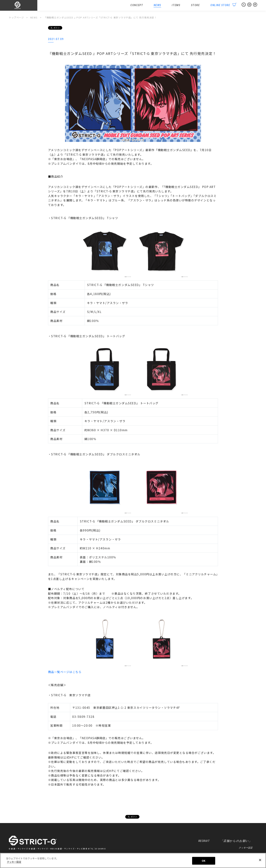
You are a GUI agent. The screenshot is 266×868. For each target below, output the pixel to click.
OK (204, 861)
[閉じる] (260, 860)
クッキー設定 (246, 848)
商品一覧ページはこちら (65, 672)
